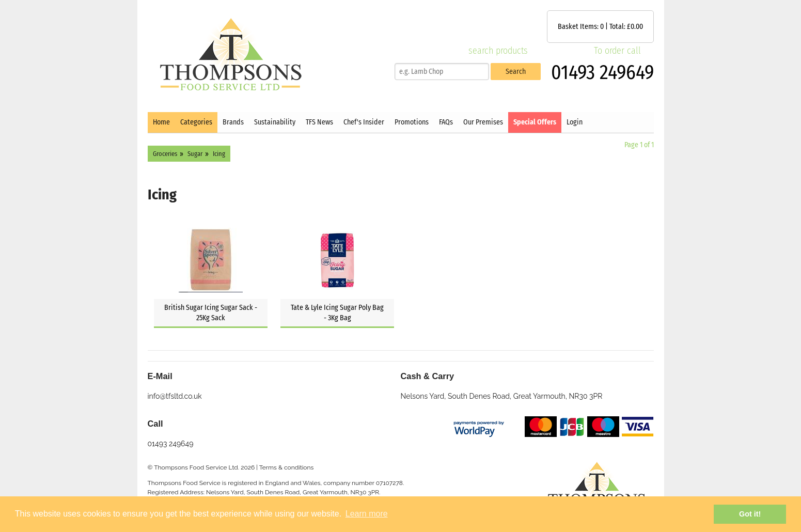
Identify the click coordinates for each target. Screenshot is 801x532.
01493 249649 (602, 72)
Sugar (195, 154)
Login (575, 122)
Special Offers (535, 122)
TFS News (319, 122)
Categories (196, 122)
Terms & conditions (287, 467)
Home (161, 122)
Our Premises (483, 122)
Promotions (412, 122)
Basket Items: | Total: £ (600, 27)
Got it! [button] (750, 514)
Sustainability (275, 122)
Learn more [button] (367, 514)
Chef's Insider (364, 122)
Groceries (165, 154)
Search (516, 72)
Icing (219, 154)
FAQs (446, 122)
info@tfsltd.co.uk (175, 396)
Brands (233, 122)
